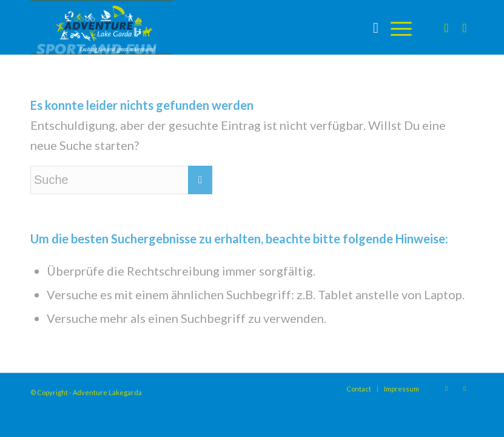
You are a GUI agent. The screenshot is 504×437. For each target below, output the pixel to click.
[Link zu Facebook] (465, 27)
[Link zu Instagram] (446, 27)
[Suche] (370, 27)
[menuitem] (370, 27)
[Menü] (395, 27)
